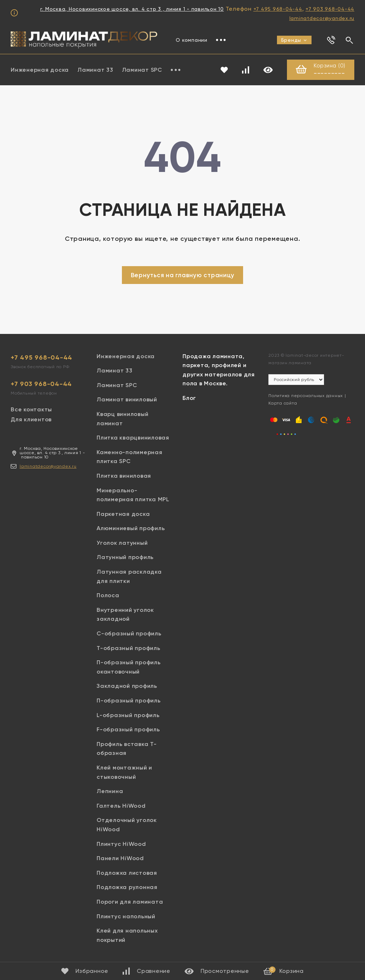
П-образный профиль (129, 700)
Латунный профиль (125, 557)
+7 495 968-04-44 (278, 9)
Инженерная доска (40, 70)
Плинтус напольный (126, 916)
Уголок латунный (122, 543)
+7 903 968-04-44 (330, 9)
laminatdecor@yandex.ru (322, 18)
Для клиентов (31, 419)
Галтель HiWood (121, 806)
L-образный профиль (128, 715)
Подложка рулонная (127, 887)
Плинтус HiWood (121, 844)
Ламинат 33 (95, 70)
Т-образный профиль (128, 648)
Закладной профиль (127, 686)
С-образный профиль (129, 633)
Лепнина (110, 791)
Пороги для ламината (130, 902)
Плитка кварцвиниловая (133, 438)
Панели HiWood (120, 858)
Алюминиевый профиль (131, 528)
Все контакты (31, 409)
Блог (189, 398)
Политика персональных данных (306, 396)
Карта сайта (283, 403)
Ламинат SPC (142, 70)
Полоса (108, 595)
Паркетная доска (123, 514)
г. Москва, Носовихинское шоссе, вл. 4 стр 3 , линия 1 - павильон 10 (132, 9)
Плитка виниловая (124, 476)
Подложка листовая (127, 873)
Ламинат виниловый (127, 399)
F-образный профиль (128, 729)
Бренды (294, 40)
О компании (192, 40)
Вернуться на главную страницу (183, 275)
